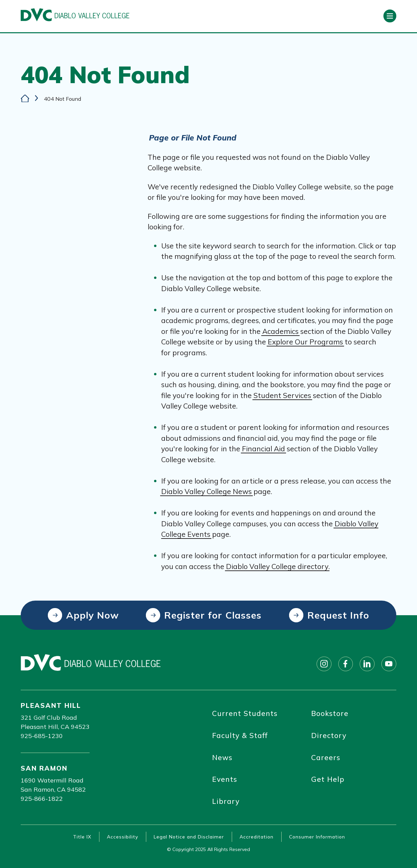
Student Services (282, 395)
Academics (280, 331)
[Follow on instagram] (324, 664)
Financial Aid (263, 449)
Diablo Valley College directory (277, 566)
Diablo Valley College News (206, 492)
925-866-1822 (42, 799)
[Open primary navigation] (390, 16)
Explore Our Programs (305, 342)
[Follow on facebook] (345, 664)
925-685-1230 (42, 736)
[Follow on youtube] (389, 664)
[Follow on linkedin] (367, 664)
